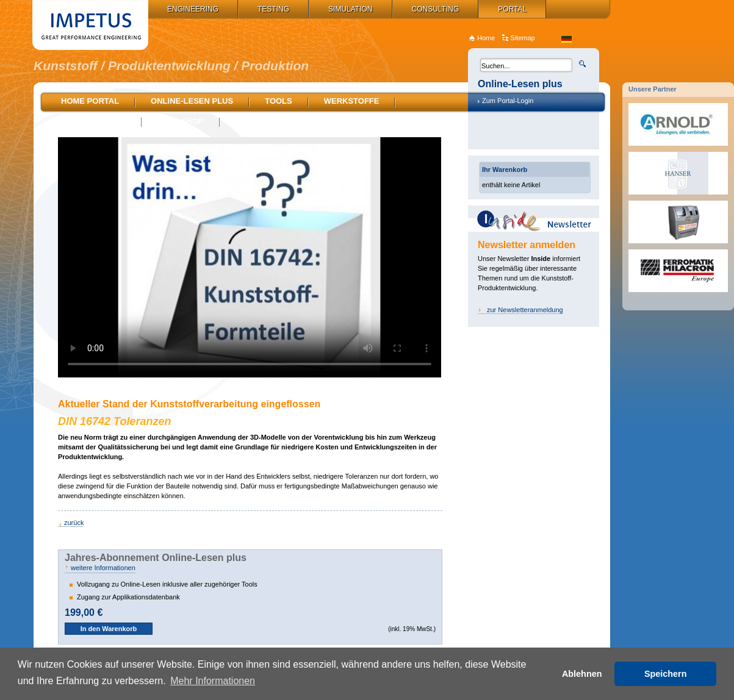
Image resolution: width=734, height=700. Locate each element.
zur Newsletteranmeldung (525, 310)
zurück (74, 523)
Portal (512, 9)
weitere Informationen (103, 568)
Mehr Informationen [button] (213, 681)
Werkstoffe (352, 101)
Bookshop (181, 121)
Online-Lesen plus (192, 101)
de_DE (567, 39)
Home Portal (90, 101)
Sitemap (522, 38)
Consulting (436, 9)
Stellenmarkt (93, 121)
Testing (273, 9)
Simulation (350, 9)
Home (486, 38)
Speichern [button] (666, 674)
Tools (279, 101)
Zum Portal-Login (508, 101)
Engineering (193, 9)
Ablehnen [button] (582, 674)
